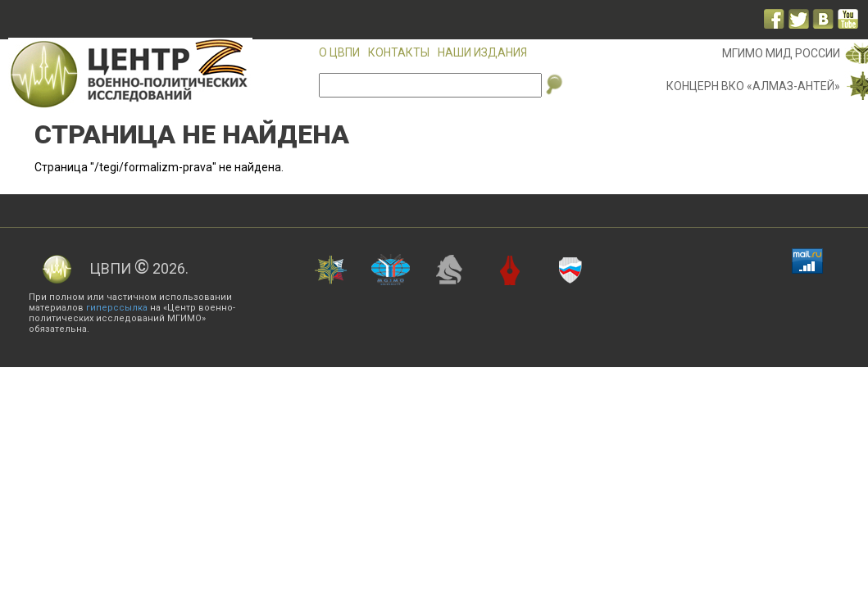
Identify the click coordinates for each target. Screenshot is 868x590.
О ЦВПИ (339, 52)
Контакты (399, 52)
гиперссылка (117, 308)
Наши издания (482, 52)
